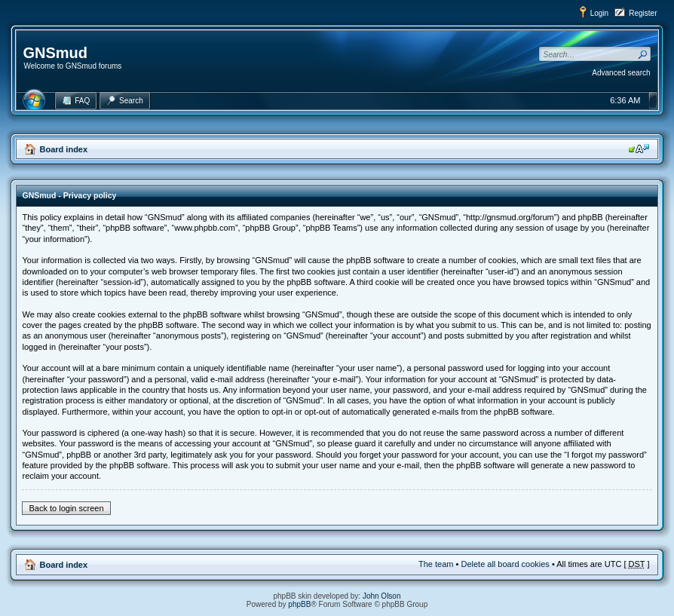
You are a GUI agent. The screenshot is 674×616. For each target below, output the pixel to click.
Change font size (639, 149)
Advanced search (621, 73)
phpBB (299, 604)
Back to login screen (66, 508)
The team (436, 564)
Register (643, 13)
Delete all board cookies (505, 564)
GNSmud (55, 53)
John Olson (382, 596)
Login (599, 13)
